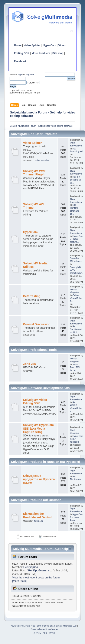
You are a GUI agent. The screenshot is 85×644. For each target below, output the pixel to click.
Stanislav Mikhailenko (76, 260)
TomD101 (38, 521)
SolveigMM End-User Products (34, 134)
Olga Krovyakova (76, 144)
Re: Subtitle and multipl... (76, 329)
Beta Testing (32, 296)
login (20, 75)
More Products (41, 53)
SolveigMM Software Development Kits (40, 388)
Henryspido (31, 567)
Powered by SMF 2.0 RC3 (23, 626)
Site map (58, 53)
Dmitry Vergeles (41, 160)
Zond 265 (29, 364)
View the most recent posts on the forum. (36, 578)
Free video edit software (44, 629)
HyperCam (49, 45)
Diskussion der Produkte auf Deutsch (38, 516)
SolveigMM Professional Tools (34, 350)
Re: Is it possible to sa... (76, 180)
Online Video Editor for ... (76, 298)
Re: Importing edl (77, 150)
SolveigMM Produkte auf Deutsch (36, 500)
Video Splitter (32, 45)
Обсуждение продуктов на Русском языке (39, 479)
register (30, 75)
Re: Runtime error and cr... (75, 209)
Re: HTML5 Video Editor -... (76, 407)
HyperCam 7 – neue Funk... (77, 517)
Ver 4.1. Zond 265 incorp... (75, 367)
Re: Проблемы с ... (76, 479)
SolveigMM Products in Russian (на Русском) (45, 462)
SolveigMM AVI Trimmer (33, 206)
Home (18, 45)
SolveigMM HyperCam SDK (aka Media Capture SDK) (38, 428)
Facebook (20, 61)
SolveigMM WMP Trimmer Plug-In (35, 173)
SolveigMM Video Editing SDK (35, 402)
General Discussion (37, 324)
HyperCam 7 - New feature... (77, 239)
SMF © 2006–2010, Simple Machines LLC (57, 626)
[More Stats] (19, 581)
